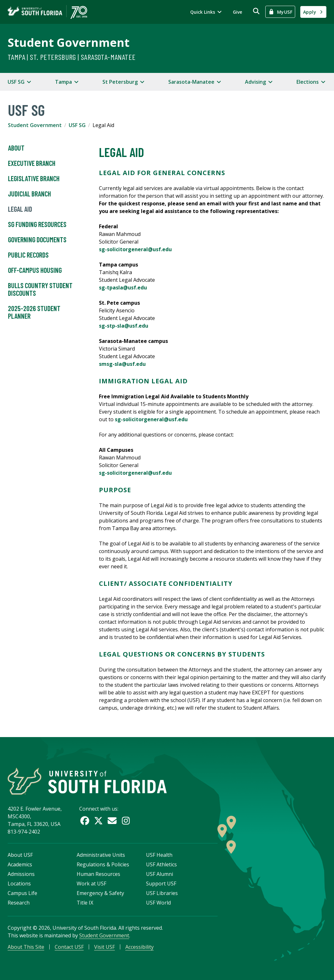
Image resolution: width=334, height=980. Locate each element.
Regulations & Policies (103, 864)
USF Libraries (162, 893)
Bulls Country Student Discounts (40, 289)
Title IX (85, 903)
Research (19, 903)
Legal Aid (20, 209)
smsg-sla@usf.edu (122, 364)
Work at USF (91, 884)
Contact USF (69, 947)
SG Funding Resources (37, 224)
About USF (20, 855)
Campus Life (22, 893)
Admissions (21, 874)
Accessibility (139, 947)
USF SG (77, 125)
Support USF (161, 884)
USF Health (159, 855)
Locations (19, 884)
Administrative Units (101, 855)
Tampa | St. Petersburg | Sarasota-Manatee (72, 57)
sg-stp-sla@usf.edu (124, 326)
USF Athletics (161, 864)
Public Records (28, 255)
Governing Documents (37, 240)
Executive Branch (32, 163)
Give (237, 12)
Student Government (69, 43)
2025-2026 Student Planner (34, 312)
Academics (20, 864)
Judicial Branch (29, 194)
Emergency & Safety (100, 893)
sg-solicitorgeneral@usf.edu (136, 249)
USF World (158, 903)
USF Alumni (160, 874)
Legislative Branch (34, 179)
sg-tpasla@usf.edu (123, 288)
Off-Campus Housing (35, 270)
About (16, 148)
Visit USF (104, 947)
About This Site (26, 947)
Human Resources (98, 874)
